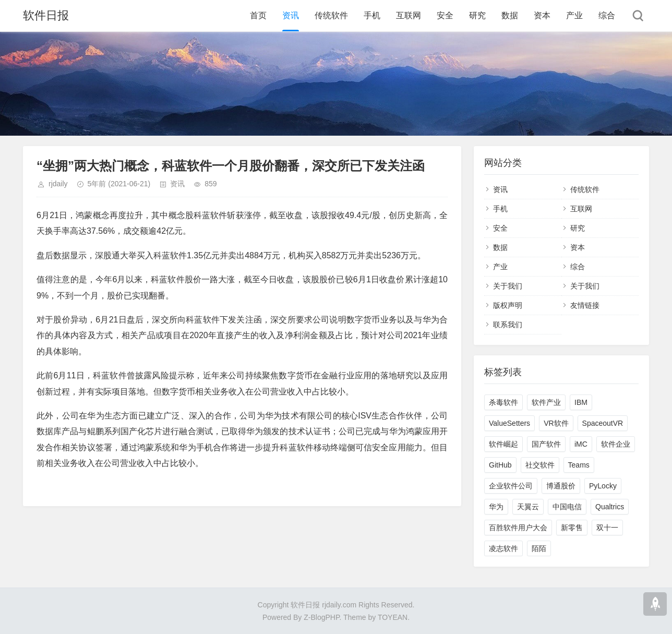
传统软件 (331, 15)
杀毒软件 (503, 402)
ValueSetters (509, 423)
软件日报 (46, 15)
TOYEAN (393, 617)
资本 (542, 15)
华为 (496, 507)
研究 (477, 15)
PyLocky (603, 486)
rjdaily (58, 184)
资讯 (291, 15)
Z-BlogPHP (321, 617)
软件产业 (546, 402)
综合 (607, 15)
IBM (581, 402)
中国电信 (567, 507)
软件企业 (616, 444)
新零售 (572, 528)
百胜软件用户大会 (518, 528)
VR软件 (556, 423)
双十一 (607, 528)
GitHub (500, 465)
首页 (258, 15)
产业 (574, 15)
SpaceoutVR (603, 423)
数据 (510, 15)
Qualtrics (610, 507)
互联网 (409, 15)
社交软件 (540, 465)
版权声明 (508, 305)
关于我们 (508, 286)
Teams (579, 465)
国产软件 (546, 444)
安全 (445, 15)
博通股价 (561, 486)
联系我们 (508, 325)
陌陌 (539, 548)
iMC (581, 444)
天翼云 (528, 507)
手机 (372, 15)
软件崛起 (503, 444)
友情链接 (585, 305)
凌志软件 (503, 548)
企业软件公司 (511, 486)
